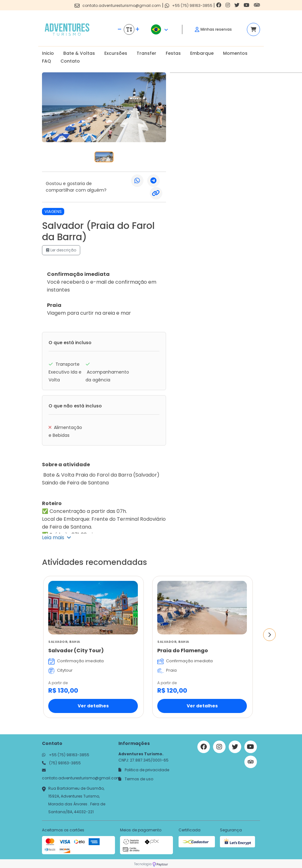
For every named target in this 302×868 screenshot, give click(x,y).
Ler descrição (61, 250)
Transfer (146, 53)
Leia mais (57, 537)
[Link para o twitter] (237, 5)
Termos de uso (136, 779)
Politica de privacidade (144, 770)
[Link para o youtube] (247, 5)
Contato (70, 61)
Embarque (202, 53)
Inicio (48, 53)
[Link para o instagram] (228, 5)
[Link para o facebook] (219, 5)
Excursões (116, 53)
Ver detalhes (93, 706)
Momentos (235, 53)
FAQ (47, 61)
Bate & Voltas (79, 53)
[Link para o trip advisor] (257, 5)
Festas (173, 53)
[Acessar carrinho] (253, 29)
